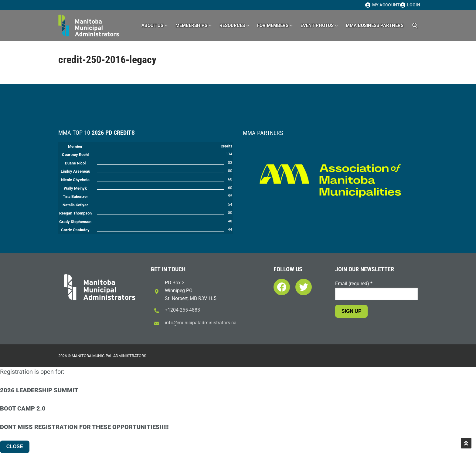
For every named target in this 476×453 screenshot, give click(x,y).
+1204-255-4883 (182, 310)
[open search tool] (415, 25)
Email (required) (354, 284)
